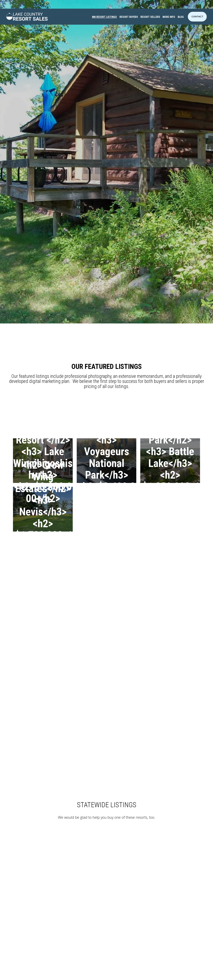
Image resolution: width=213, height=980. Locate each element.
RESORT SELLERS (150, 17)
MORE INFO (169, 17)
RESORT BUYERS (129, 17)
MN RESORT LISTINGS (104, 17)
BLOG (181, 17)
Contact (197, 17)
